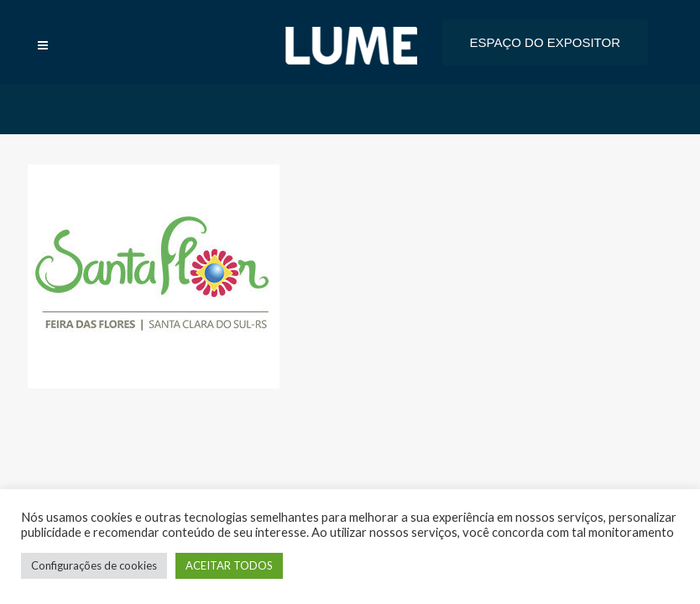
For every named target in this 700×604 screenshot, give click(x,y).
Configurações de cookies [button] (94, 565)
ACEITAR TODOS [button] (229, 565)
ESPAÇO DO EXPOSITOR (546, 42)
